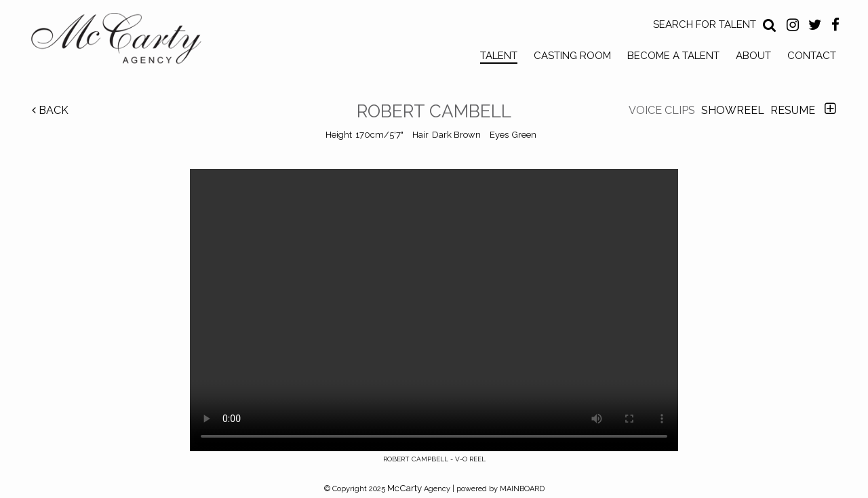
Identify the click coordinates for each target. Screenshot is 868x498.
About (753, 56)
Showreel (733, 110)
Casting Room (572, 56)
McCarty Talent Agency (126, 41)
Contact (812, 56)
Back (50, 110)
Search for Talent (705, 24)
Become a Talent (673, 56)
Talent (499, 56)
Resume (793, 110)
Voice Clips (662, 110)
